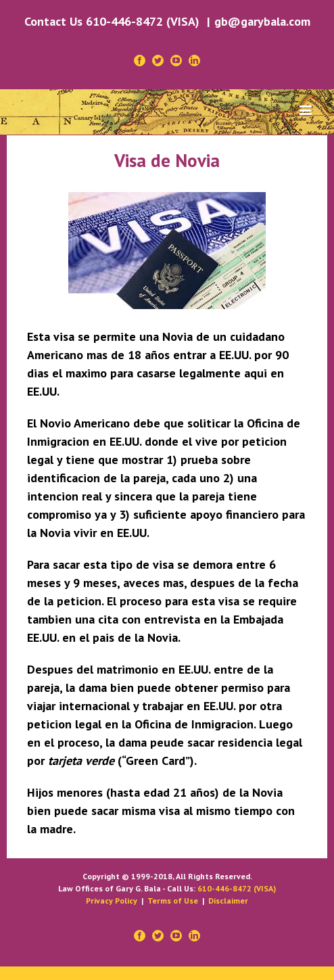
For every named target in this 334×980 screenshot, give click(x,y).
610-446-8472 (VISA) (237, 888)
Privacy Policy (112, 901)
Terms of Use (173, 901)
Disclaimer (228, 901)
